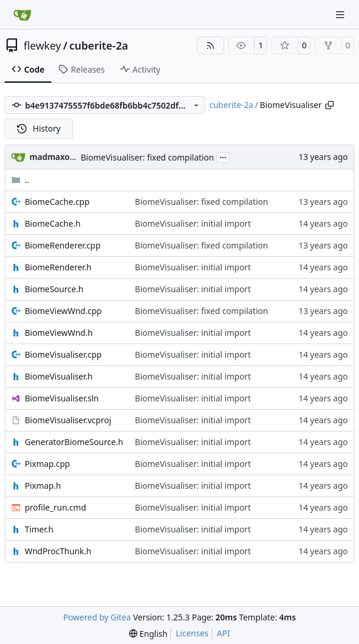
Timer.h (39, 529)
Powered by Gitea (97, 617)
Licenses (192, 633)
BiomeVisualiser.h (59, 376)
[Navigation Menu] (341, 14)
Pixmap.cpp (47, 464)
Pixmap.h (43, 486)
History (39, 128)
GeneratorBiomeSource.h (74, 442)
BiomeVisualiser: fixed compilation (147, 157)
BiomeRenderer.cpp (63, 245)
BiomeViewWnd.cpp (63, 311)
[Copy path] (330, 105)
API (223, 633)
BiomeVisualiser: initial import (193, 223)
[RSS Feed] (210, 45)
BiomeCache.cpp (57, 202)
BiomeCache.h (53, 223)
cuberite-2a (99, 45)
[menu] (148, 634)
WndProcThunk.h (58, 551)
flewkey (42, 45)
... (223, 156)
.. (20, 180)
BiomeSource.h (54, 289)
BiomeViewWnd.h (59, 333)
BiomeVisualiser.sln (62, 398)
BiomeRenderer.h (58, 267)
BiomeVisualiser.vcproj (68, 420)
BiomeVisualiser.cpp (63, 354)
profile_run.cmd (55, 507)
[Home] (22, 15)
